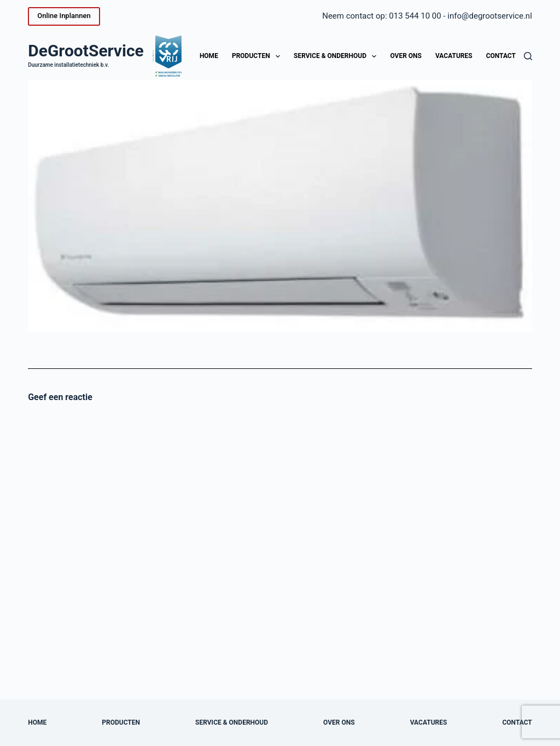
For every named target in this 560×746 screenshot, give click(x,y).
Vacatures (454, 56)
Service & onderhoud (337, 56)
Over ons (406, 56)
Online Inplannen (64, 16)
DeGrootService (86, 51)
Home (209, 56)
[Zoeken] (528, 56)
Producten (258, 56)
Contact (501, 56)
